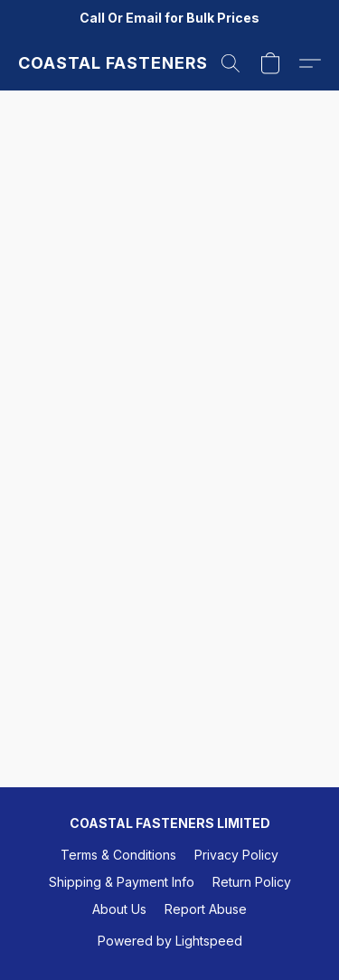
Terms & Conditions (118, 855)
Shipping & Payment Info (122, 882)
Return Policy (252, 882)
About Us (119, 909)
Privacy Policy (236, 855)
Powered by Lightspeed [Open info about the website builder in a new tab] (170, 941)
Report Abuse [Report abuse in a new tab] (206, 909)
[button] (113, 63)
